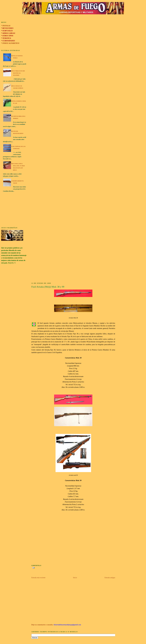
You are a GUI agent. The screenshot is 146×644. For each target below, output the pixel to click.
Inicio (75, 578)
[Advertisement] (14, 210)
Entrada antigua (110, 578)
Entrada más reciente (38, 578)
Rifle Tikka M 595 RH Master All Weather (18, 73)
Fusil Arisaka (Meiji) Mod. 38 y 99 (48, 287)
